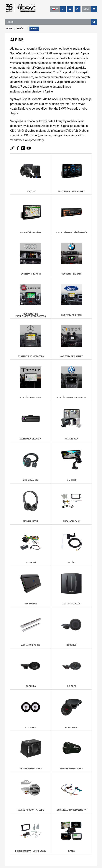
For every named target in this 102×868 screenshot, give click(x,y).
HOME (9, 29)
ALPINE (34, 29)
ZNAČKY (21, 29)
